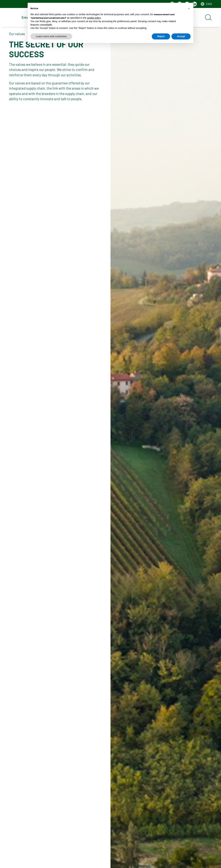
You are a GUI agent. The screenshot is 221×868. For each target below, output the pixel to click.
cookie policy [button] (94, 18)
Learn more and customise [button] (51, 36)
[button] (189, 8)
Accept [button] (181, 36)
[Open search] (208, 17)
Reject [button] (161, 36)
